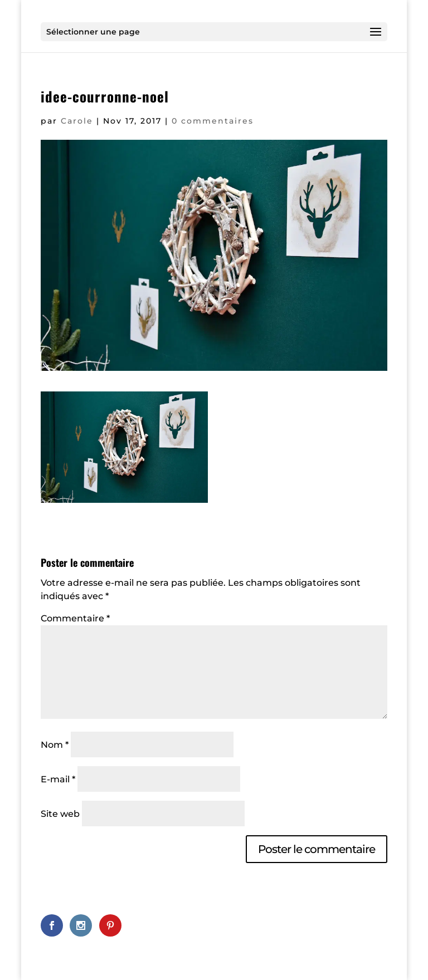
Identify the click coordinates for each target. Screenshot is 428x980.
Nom (55, 745)
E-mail (58, 779)
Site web (60, 814)
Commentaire (75, 618)
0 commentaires (213, 121)
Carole (77, 121)
